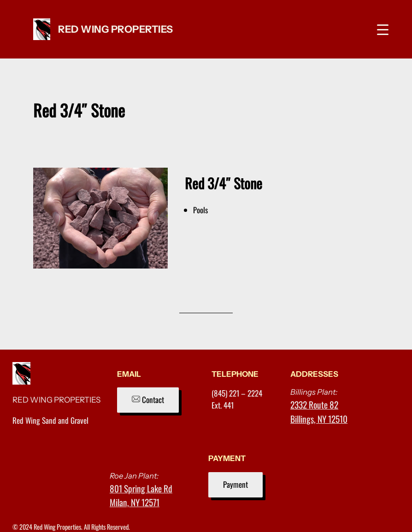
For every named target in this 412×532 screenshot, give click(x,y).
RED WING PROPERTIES (116, 29)
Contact (148, 400)
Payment (235, 484)
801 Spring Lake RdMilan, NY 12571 (141, 495)
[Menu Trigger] (383, 29)
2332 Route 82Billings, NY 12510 (319, 412)
